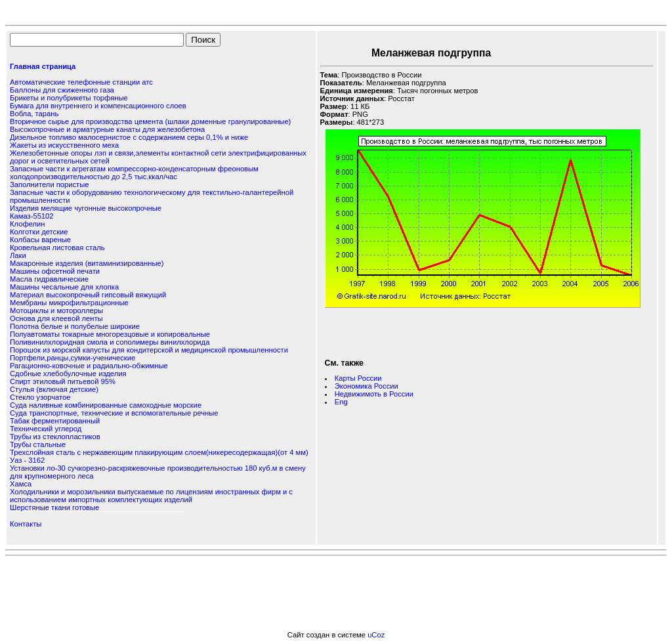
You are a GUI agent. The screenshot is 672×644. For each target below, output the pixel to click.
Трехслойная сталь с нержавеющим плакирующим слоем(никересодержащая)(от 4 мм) (159, 452)
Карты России (358, 378)
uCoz (376, 635)
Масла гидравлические (49, 279)
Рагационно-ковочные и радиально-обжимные (89, 366)
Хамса (21, 484)
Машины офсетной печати (55, 271)
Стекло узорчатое (40, 397)
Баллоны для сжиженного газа (62, 90)
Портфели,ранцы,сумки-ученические (73, 358)
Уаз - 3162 (27, 460)
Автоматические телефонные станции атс (81, 82)
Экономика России (367, 386)
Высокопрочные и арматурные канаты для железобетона (107, 129)
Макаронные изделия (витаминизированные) (87, 263)
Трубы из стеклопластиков (55, 437)
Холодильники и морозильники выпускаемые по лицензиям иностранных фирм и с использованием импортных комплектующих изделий (151, 496)
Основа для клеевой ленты (56, 318)
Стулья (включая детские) (54, 389)
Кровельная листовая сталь (57, 247)
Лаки (18, 255)
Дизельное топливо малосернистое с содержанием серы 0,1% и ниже (129, 137)
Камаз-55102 (32, 216)
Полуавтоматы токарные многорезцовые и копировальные (110, 334)
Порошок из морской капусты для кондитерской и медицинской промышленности (149, 350)
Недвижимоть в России (374, 394)
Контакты (26, 524)
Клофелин (27, 224)
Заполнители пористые (49, 184)
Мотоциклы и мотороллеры (56, 311)
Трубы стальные (38, 444)
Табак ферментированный (55, 421)
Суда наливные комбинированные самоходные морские (106, 405)
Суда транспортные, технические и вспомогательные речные (114, 413)
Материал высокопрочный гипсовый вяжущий (88, 295)
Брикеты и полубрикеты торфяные (69, 98)
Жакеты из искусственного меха (64, 145)
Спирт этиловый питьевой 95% (63, 381)
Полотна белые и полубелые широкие (75, 326)
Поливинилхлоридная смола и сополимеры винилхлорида (110, 342)
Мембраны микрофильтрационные (69, 303)
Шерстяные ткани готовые (54, 507)
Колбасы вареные (40, 240)
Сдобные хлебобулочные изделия (68, 374)
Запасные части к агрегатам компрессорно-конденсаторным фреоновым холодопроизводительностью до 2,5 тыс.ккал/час (134, 173)
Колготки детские (39, 232)
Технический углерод (46, 429)
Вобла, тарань (34, 114)
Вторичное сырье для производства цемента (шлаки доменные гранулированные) (150, 121)
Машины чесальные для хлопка (64, 287)
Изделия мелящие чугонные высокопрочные (86, 208)
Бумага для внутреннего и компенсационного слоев (98, 106)
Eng (341, 402)
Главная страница (43, 66)
